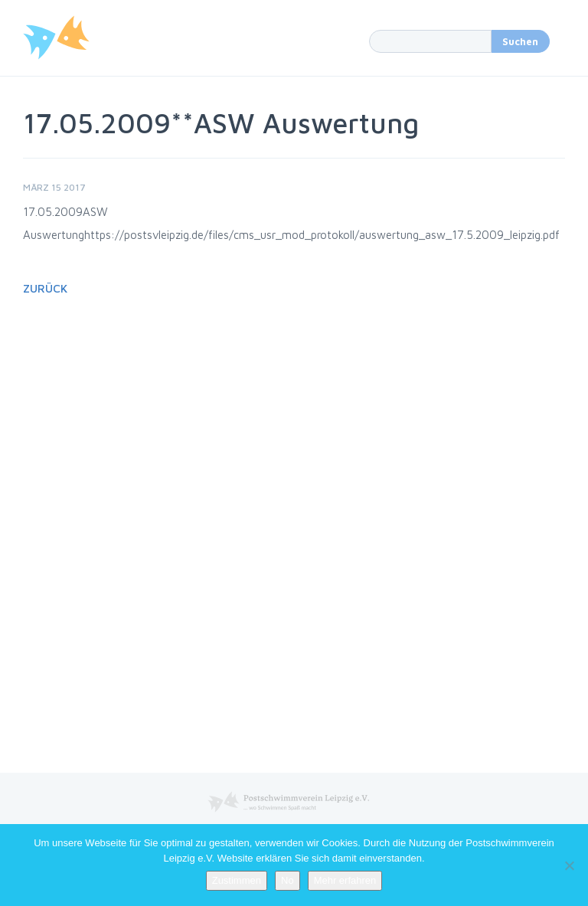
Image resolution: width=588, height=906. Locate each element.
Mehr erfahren (345, 880)
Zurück (45, 288)
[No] (569, 865)
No (287, 880)
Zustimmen (237, 880)
